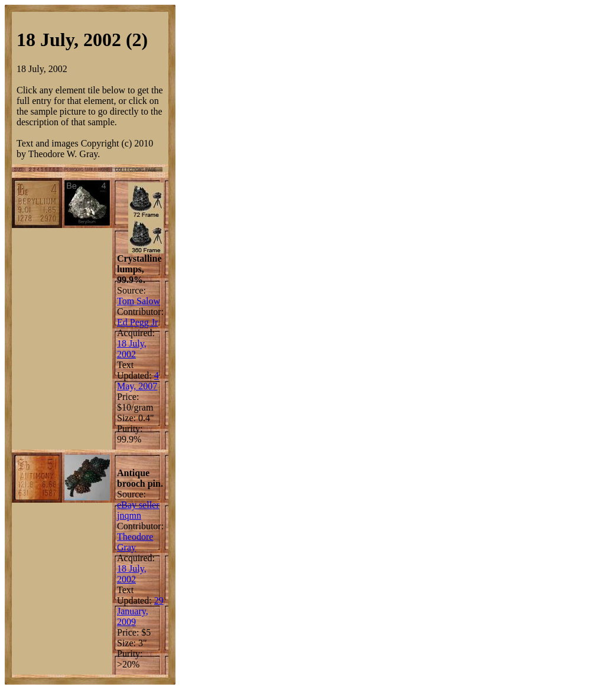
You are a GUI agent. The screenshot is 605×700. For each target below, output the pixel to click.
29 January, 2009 (140, 611)
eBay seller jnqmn (138, 510)
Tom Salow (139, 301)
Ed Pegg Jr (137, 322)
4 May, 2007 (138, 381)
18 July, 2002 (132, 349)
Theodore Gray (135, 542)
